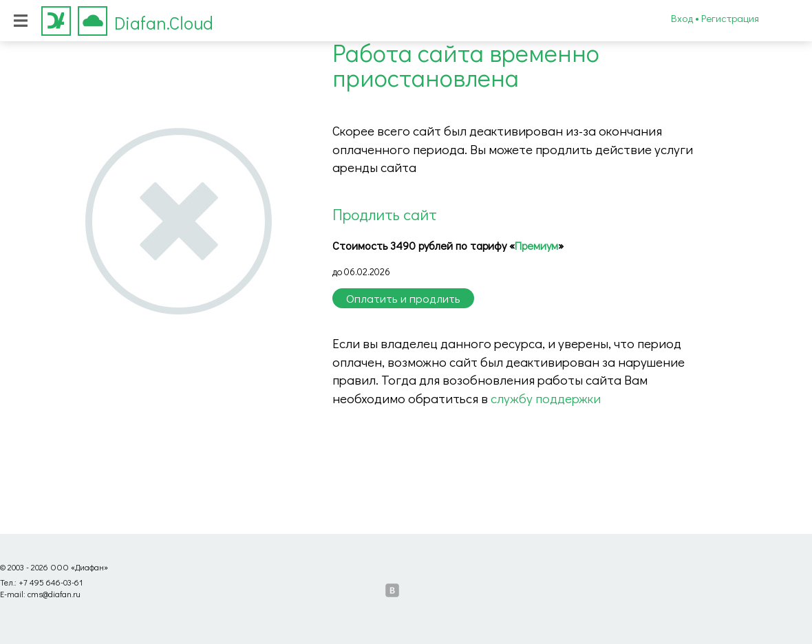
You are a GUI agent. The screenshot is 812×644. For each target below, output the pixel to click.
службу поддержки (546, 398)
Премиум (536, 245)
